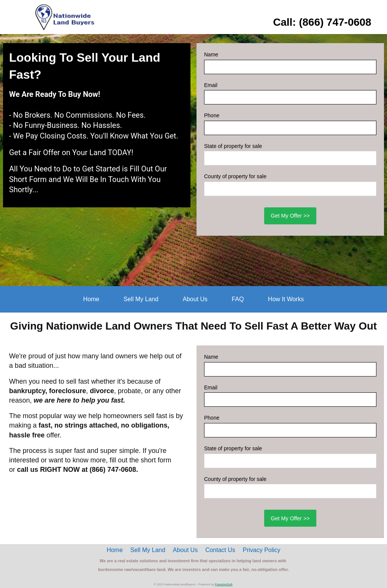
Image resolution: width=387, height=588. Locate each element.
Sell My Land (141, 299)
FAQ (238, 299)
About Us (195, 299)
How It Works (286, 299)
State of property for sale (233, 146)
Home (91, 299)
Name (211, 54)
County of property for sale (235, 176)
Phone (212, 115)
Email (211, 85)
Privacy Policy (262, 550)
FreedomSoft (224, 584)
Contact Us (220, 550)
